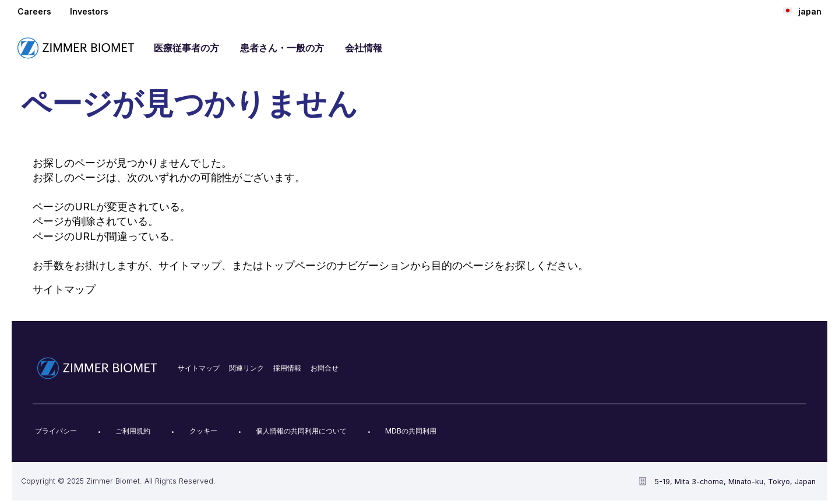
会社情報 (364, 48)
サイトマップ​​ (199, 368)
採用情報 (287, 368)
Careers (34, 11)
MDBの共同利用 (411, 431)
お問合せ (325, 368)
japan (802, 11)
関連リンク (246, 368)
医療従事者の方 (186, 48)
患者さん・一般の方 (282, 48)
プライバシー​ (56, 431)
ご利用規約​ (133, 431)
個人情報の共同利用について (301, 431)
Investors (89, 11)
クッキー (203, 431)
